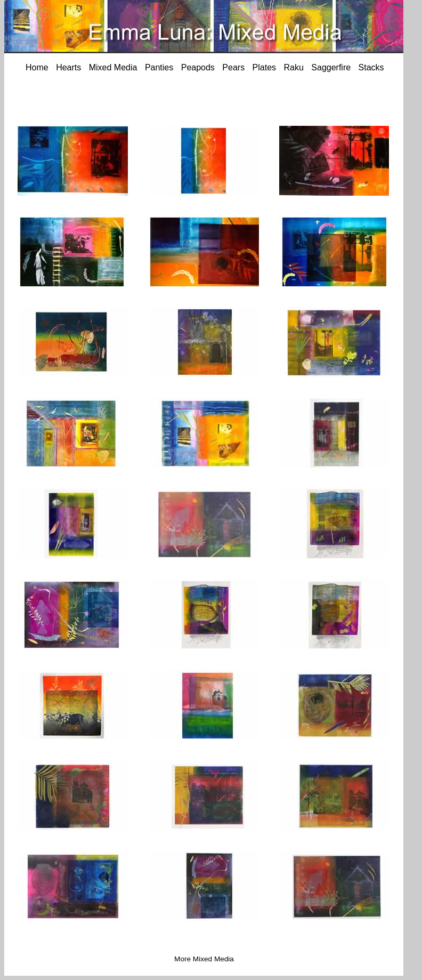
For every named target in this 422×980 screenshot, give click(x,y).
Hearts (68, 67)
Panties (159, 67)
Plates (264, 67)
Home (37, 67)
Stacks (371, 67)
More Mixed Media (204, 959)
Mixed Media (113, 67)
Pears (233, 67)
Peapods (198, 67)
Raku (294, 67)
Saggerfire (331, 67)
